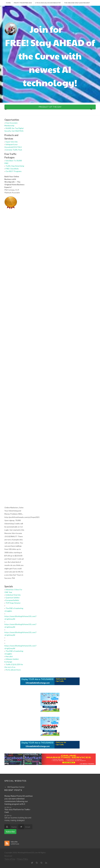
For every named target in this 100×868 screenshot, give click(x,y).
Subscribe (10, 832)
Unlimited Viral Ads (13, 595)
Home (8, 3)
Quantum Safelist (13, 598)
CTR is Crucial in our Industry (48, 3)
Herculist (9, 656)
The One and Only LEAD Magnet (77, 3)
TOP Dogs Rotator (13, 603)
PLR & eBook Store (13, 670)
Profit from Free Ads (23, 3)
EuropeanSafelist (12, 600)
